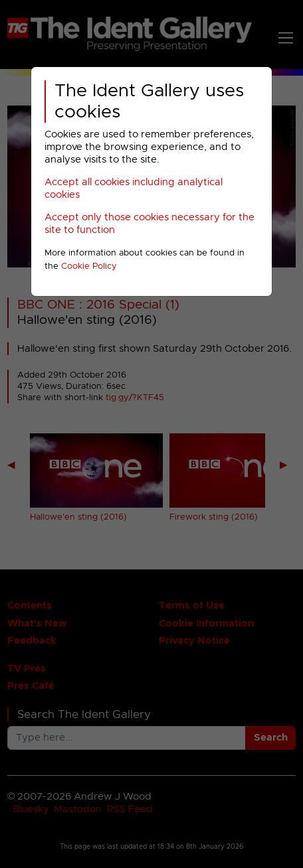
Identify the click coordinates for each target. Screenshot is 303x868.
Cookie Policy (89, 266)
